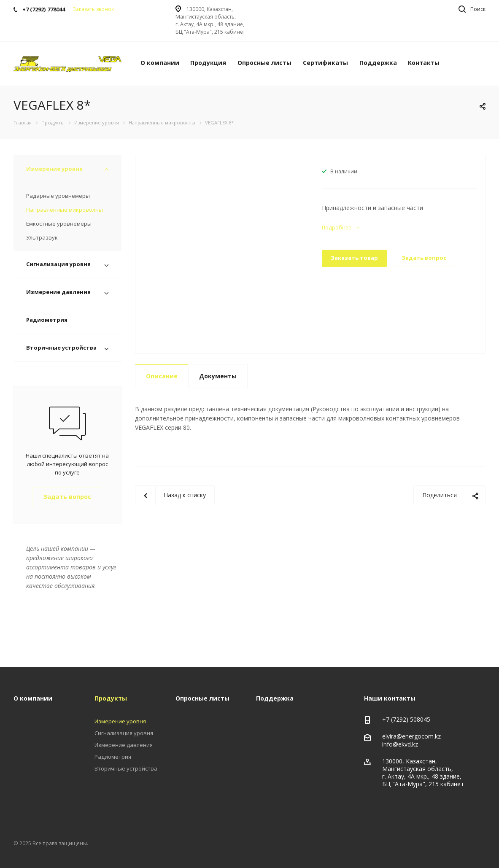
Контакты (424, 63)
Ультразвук (42, 237)
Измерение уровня (54, 169)
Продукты (111, 698)
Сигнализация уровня (58, 264)
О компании (160, 63)
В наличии (344, 171)
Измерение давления (58, 292)
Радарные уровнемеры (58, 196)
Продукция (208, 63)
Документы (218, 376)
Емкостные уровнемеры (59, 224)
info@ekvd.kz (400, 744)
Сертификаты (325, 63)
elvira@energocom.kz (411, 736)
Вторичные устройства (61, 348)
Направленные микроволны (65, 210)
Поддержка (378, 63)
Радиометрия (47, 320)
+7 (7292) (396, 719)
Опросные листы (264, 63)
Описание (162, 376)
